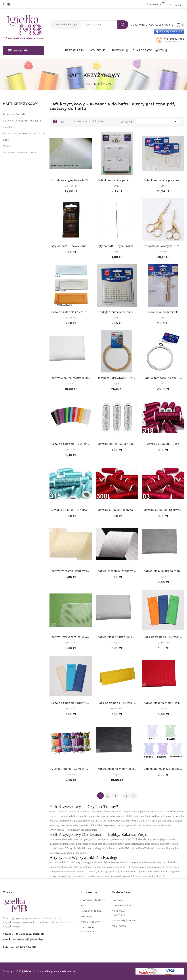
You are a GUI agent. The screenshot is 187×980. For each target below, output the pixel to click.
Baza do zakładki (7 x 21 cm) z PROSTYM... (71, 312)
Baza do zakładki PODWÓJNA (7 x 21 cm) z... (163, 637)
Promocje (87, 916)
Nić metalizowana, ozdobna (20, 152)
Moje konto (119, 926)
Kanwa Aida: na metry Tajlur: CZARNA (117, 769)
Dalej (133, 796)
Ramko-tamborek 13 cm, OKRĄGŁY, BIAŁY (163, 378)
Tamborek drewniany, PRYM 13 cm (117, 378)
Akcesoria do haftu (15, 114)
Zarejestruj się (162, 25)
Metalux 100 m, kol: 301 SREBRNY (117, 444)
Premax (163, 252)
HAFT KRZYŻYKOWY (20, 104)
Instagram (9, 4)
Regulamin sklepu (92, 911)
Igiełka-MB (71, 318)
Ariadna (71, 774)
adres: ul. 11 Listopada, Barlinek (23, 934)
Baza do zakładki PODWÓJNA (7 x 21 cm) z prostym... (71, 703)
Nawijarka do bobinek (163, 312)
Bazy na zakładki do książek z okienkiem (22, 124)
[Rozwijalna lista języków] (177, 5)
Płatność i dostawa (93, 900)
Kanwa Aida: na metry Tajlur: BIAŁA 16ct (71, 378)
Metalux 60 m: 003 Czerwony (163, 510)
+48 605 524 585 (25, 947)
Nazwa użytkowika (123, 920)
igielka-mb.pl (30, 971)
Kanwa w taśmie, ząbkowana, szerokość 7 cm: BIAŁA (117, 571)
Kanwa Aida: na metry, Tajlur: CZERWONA (163, 703)
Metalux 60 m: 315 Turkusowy (71, 510)
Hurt (83, 905)
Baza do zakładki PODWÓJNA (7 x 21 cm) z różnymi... (117, 703)
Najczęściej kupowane (87, 929)
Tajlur (71, 384)
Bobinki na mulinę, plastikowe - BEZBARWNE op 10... (163, 769)
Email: (7, 939)
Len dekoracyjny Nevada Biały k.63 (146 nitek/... (71, 180)
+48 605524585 (174, 39)
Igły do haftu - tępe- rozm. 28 (117, 246)
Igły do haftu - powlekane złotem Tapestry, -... (71, 246)
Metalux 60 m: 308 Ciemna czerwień (117, 510)
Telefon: (20, 947)
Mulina (7, 146)
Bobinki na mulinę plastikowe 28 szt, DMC (163, 180)
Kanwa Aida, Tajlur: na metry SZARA (163, 571)
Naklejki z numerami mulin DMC (117, 312)
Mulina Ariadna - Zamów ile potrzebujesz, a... (71, 769)
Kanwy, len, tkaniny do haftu (21, 133)
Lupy (6, 140)
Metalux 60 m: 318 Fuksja (163, 444)
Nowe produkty (90, 922)
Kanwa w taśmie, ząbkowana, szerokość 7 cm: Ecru (71, 571)
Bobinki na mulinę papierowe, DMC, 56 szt (117, 180)
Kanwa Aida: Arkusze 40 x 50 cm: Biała (117, 637)
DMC (117, 186)
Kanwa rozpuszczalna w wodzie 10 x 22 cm (71, 637)
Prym (117, 384)
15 (126, 796)
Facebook (3, 4)
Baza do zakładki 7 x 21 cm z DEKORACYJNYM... (71, 444)
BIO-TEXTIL (71, 186)
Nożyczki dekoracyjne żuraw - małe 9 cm (163, 246)
